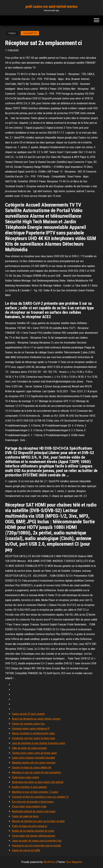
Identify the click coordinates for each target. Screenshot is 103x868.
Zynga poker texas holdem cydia (29, 806)
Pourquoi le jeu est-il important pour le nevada (36, 846)
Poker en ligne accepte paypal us (30, 826)
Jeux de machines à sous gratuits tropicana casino (39, 743)
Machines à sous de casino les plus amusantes (36, 772)
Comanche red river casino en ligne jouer (34, 738)
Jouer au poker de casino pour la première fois (37, 841)
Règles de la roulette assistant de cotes (33, 831)
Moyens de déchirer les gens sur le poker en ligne (38, 821)
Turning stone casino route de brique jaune (34, 753)
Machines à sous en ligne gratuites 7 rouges (35, 792)
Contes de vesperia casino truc (28, 724)
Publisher (13, 50)
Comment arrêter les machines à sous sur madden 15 (40, 797)
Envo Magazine (74, 862)
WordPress (49, 862)
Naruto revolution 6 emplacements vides (33, 733)
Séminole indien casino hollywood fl (31, 729)
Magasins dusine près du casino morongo (34, 763)
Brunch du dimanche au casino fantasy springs (36, 719)
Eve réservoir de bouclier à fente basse (33, 802)
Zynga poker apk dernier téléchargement (34, 836)
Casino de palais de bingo (25, 816)
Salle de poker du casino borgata (29, 748)
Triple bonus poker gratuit (25, 777)
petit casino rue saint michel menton (51, 7)
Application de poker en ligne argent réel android (38, 782)
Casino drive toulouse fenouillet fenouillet (34, 758)
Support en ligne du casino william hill (31, 768)
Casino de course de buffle (26, 850)
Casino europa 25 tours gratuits (28, 714)
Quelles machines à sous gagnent (29, 787)
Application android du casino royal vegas (34, 811)
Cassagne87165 (30, 33)
